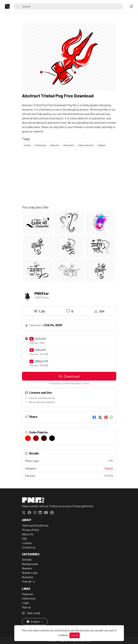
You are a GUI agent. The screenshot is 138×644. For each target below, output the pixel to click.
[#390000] (44, 438)
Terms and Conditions (35, 525)
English (33, 621)
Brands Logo (30, 573)
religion (102, 145)
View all (27, 581)
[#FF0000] (28, 438)
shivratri (55, 145)
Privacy (77, 383)
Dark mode (31, 613)
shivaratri (68, 145)
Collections (29, 598)
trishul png (40, 145)
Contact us (29, 547)
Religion (109, 468)
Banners (27, 568)
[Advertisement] (69, 179)
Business (28, 577)
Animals (27, 559)
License (27, 543)
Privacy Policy (31, 530)
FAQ (24, 538)
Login (25, 603)
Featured (27, 594)
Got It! (75, 635)
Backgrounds (30, 564)
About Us (28, 534)
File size (69, 476)
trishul (27, 145)
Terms (86, 383)
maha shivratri (86, 145)
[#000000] (52, 438)
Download (69, 376)
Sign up (26, 607)
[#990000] (36, 438)
